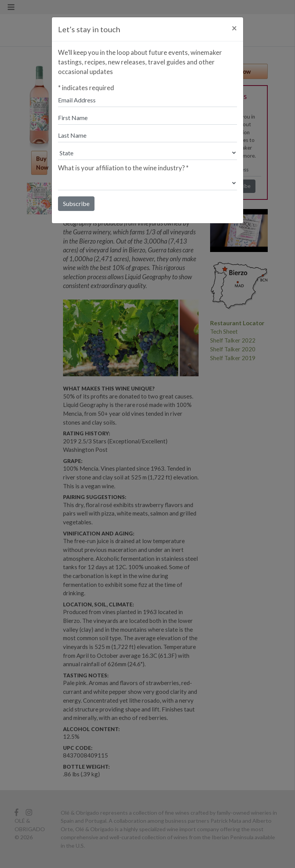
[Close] (234, 28)
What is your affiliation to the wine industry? (123, 168)
